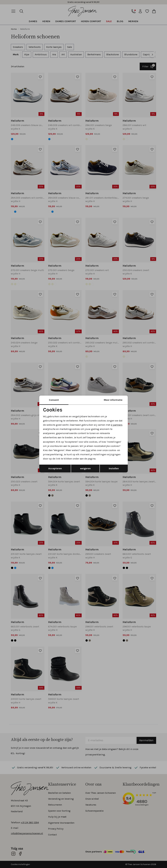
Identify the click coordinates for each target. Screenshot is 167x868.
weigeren (85, 468)
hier (88, 450)
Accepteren (55, 468)
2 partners (117, 425)
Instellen (114, 468)
